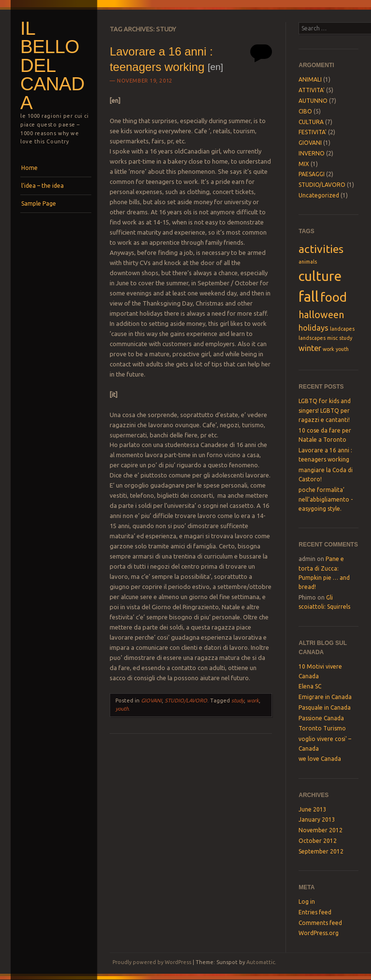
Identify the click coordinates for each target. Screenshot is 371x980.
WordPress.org (319, 933)
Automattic (261, 962)
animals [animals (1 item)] (308, 262)
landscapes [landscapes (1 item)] (312, 338)
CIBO (305, 111)
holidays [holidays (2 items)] (314, 328)
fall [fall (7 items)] (309, 297)
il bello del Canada (52, 65)
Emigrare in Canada (325, 697)
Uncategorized (319, 195)
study (238, 700)
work (253, 700)
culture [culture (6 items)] (320, 276)
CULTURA (311, 122)
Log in (307, 902)
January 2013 (317, 819)
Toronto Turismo (322, 728)
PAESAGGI (312, 174)
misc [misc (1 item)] (332, 338)
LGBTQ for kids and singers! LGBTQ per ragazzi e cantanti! (325, 410)
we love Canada (320, 759)
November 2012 (321, 830)
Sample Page (39, 203)
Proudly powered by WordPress (152, 962)
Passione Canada (321, 718)
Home (29, 168)
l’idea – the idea (43, 186)
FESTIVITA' (313, 132)
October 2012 (318, 841)
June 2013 (313, 809)
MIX (304, 164)
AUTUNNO (313, 101)
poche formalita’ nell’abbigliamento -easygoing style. (326, 499)
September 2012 (321, 851)
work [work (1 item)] (328, 349)
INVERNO (312, 153)
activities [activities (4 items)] (321, 249)
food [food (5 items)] (334, 297)
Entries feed (315, 912)
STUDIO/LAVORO (186, 700)
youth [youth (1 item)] (342, 349)
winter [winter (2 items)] (310, 348)
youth (122, 709)
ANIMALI (310, 79)
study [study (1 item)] (346, 338)
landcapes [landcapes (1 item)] (342, 329)
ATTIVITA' (312, 90)
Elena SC (310, 686)
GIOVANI (151, 700)
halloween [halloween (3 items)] (321, 315)
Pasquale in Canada (325, 707)
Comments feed (320, 923)
